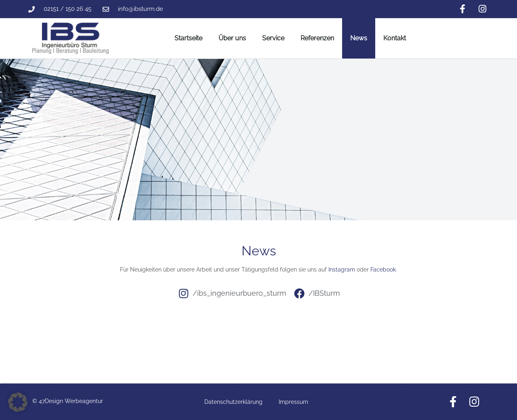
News (359, 38)
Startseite (188, 38)
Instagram (342, 270)
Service (273, 38)
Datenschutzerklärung (233, 402)
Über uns (232, 38)
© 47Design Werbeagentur (68, 401)
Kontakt (395, 38)
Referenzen (317, 38)
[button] (18, 402)
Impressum (293, 402)
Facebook (383, 270)
